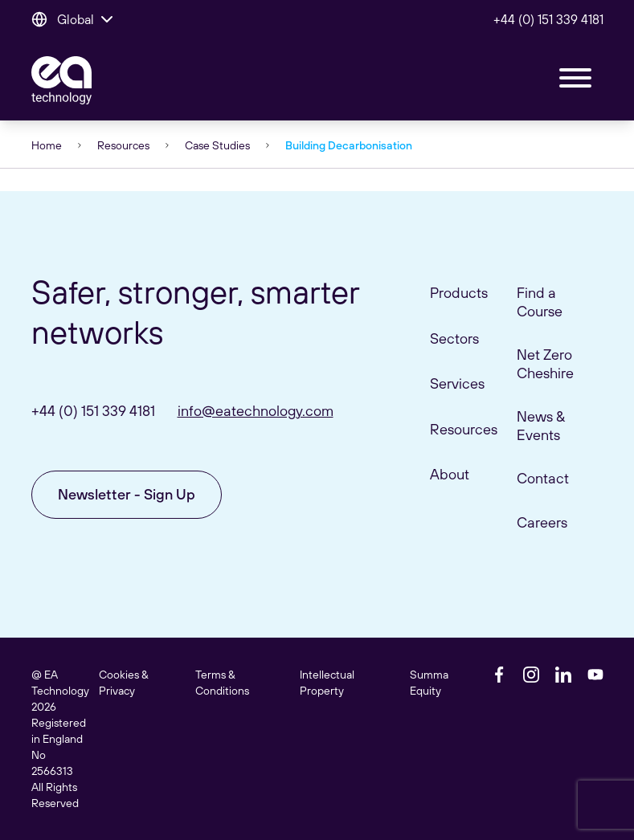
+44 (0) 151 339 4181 (548, 19)
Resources (123, 145)
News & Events (541, 426)
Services (457, 383)
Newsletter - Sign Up (127, 494)
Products (459, 293)
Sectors (454, 338)
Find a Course (540, 302)
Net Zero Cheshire (545, 364)
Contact (543, 478)
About (450, 474)
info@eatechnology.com (256, 411)
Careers (542, 522)
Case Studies (217, 145)
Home (47, 145)
